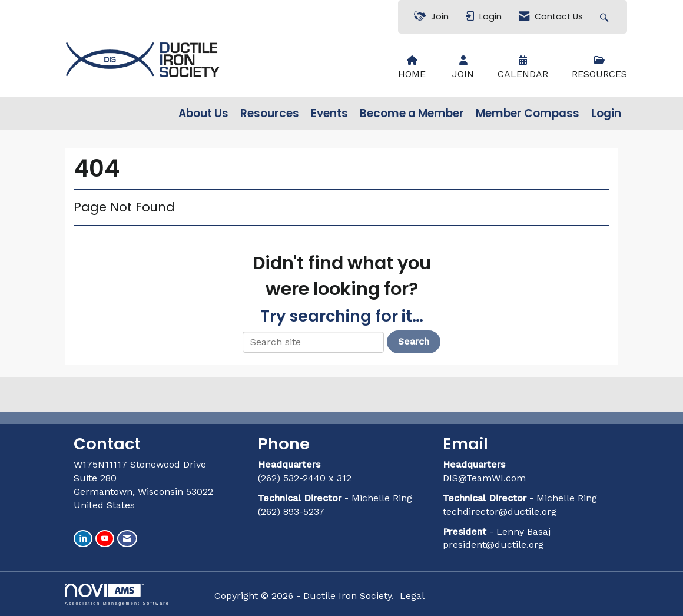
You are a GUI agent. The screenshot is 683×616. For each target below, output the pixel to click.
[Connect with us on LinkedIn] (83, 539)
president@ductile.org (493, 544)
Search (414, 341)
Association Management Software (117, 595)
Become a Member (412, 114)
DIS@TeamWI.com (486, 478)
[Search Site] (606, 17)
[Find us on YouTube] (105, 539)
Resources (270, 114)
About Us (203, 114)
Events (329, 114)
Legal (412, 596)
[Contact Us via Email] (127, 539)
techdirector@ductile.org (500, 511)
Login (606, 114)
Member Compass (528, 114)
